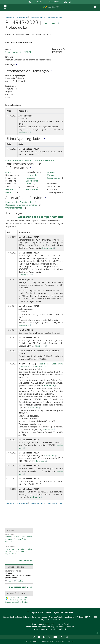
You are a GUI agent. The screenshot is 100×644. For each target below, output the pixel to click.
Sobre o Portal (32, 642)
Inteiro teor (49, 23)
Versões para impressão (54, 17)
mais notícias (25, 561)
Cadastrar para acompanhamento (17, 17)
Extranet (71, 642)
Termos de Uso (47, 642)
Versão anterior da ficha (37, 17)
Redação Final (32, 189)
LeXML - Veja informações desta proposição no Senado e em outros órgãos (18, 600)
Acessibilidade (40, 2)
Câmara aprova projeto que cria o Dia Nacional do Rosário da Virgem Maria (19, 551)
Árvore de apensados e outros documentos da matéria (30, 160)
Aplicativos (60, 642)
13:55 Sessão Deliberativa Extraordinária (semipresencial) (41, 365)
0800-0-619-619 (51, 624)
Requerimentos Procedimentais (19, 202)
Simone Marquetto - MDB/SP (18, 52)
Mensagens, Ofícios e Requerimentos (53, 175)
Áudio (10, 581)
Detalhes (20, 581)
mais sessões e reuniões (20, 587)
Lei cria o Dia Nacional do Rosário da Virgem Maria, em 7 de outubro (19, 539)
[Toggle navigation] (5, 7)
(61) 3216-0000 (57, 627)
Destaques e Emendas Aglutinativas (22, 205)
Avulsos (9, 172)
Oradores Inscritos (14, 208)
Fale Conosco (54, 2)
